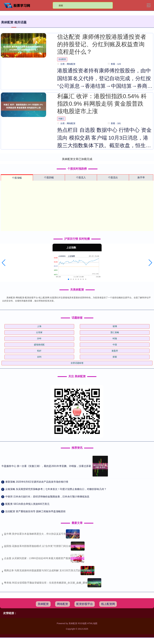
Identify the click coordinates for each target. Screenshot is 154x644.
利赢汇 (61, 119)
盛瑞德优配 (39, 345)
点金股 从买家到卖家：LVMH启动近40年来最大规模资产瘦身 (37, 558)
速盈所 (115, 351)
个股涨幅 (17, 178)
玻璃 (115, 326)
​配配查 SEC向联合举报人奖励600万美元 (27, 504)
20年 (39, 338)
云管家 (39, 332)
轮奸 (39, 351)
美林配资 (43, 604)
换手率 (141, 177)
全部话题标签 (77, 363)
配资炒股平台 (85, 604)
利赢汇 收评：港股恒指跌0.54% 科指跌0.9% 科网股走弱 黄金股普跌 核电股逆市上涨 (102, 104)
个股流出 (113, 177)
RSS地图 (82, 623)
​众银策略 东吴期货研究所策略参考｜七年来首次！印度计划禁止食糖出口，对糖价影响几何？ (56, 489)
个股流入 (81, 177)
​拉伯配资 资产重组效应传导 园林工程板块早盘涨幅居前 (35, 511)
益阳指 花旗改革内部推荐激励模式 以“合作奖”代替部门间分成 (37, 546)
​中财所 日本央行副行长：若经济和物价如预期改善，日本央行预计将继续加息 (47, 497)
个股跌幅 (49, 177)
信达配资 (62, 59)
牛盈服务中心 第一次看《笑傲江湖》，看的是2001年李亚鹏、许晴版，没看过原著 (46, 466)
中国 (115, 345)
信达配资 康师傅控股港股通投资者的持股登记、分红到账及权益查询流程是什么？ (102, 44)
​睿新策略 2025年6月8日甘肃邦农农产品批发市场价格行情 (37, 482)
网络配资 (63, 604)
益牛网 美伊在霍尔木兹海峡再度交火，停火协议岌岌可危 (35, 534)
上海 (39, 326)
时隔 (115, 338)
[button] (4, 263)
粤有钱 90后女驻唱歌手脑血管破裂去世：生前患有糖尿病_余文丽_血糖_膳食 (46, 583)
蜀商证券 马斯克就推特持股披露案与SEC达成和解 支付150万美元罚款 (42, 570)
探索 (115, 357)
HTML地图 (92, 623)
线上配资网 (108, 604)
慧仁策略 (115, 332)
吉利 (39, 357)
